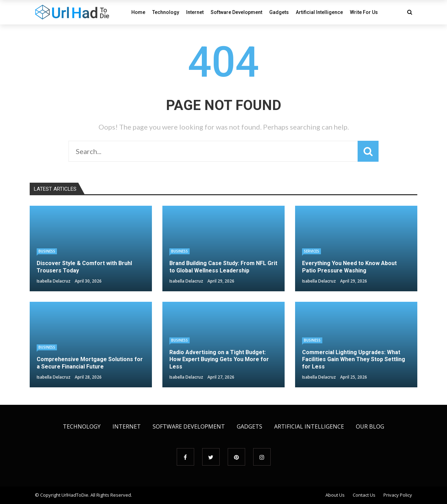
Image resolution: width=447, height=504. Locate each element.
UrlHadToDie (75, 495)
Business (47, 251)
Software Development (236, 12)
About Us (335, 495)
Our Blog (370, 426)
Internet (195, 12)
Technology (166, 12)
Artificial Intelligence (319, 12)
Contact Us (364, 495)
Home (138, 12)
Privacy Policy (398, 495)
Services (312, 251)
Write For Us (364, 12)
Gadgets (279, 12)
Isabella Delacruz (54, 281)
